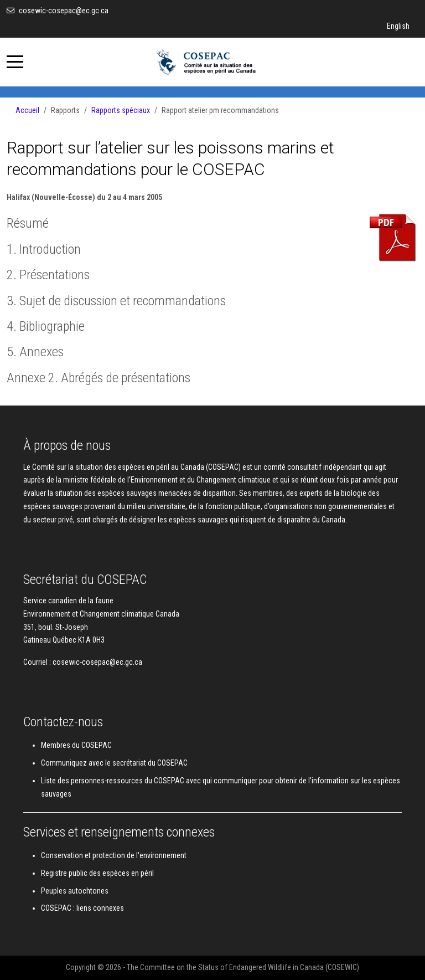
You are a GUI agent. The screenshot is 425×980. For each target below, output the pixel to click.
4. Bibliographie (46, 326)
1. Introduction (44, 249)
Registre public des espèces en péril (97, 873)
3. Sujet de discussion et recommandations (116, 301)
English (398, 26)
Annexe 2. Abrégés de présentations (99, 378)
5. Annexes (35, 352)
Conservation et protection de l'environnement (114, 855)
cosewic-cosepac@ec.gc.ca (64, 11)
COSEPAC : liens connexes (82, 908)
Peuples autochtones (75, 891)
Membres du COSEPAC (76, 745)
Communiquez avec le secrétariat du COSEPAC (114, 763)
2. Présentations (48, 275)
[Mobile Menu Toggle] (15, 62)
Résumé (28, 223)
